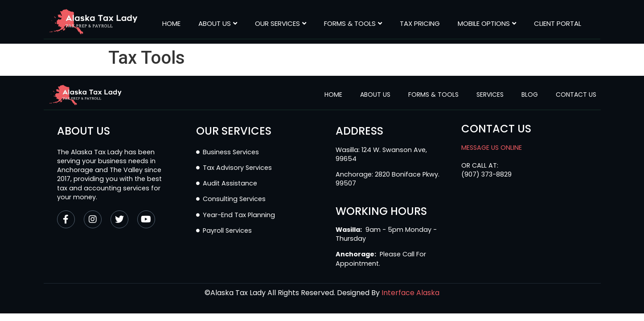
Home (171, 24)
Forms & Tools (353, 24)
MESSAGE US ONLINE (492, 148)
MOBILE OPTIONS (487, 24)
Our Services (281, 24)
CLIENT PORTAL (558, 24)
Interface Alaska (410, 293)
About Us (218, 24)
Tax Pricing (420, 24)
